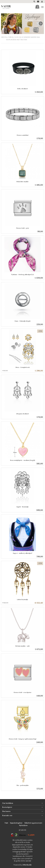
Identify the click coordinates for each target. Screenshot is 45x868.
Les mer (28, 861)
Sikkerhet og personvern (33, 823)
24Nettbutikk (27, 865)
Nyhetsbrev (23, 825)
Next (43, 23)
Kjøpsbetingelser (16, 823)
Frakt (6, 823)
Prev (7, 23)
